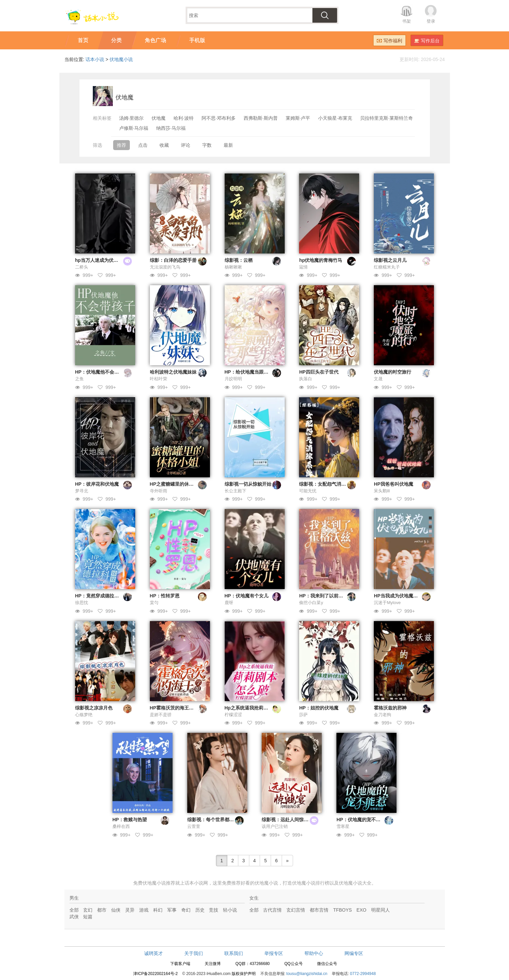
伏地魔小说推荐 (159, 883)
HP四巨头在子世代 (319, 372)
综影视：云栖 (239, 260)
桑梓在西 (121, 826)
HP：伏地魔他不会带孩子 (102, 372)
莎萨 (303, 715)
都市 (102, 910)
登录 (431, 21)
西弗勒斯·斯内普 (261, 118)
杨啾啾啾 (233, 267)
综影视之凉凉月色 (94, 708)
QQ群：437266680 (252, 964)
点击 (143, 145)
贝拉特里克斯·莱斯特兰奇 (387, 118)
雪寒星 (343, 826)
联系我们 (234, 953)
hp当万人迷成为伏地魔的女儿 (106, 260)
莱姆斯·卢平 (298, 118)
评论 (186, 145)
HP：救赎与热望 (130, 820)
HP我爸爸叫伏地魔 (393, 484)
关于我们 (194, 953)
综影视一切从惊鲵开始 (248, 484)
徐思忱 (82, 603)
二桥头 (82, 267)
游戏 (144, 910)
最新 (228, 145)
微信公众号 (327, 964)
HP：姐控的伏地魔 (319, 708)
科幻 (158, 910)
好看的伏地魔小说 (259, 883)
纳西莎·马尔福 (171, 128)
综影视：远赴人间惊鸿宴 (287, 820)
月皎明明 (233, 379)
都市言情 (319, 910)
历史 (200, 910)
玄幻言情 (296, 910)
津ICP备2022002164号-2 (155, 974)
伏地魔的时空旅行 (393, 372)
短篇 (88, 917)
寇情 (303, 267)
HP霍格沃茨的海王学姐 (174, 708)
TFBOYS (342, 910)
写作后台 (427, 41)
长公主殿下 (235, 491)
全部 (74, 910)
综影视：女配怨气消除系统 (327, 484)
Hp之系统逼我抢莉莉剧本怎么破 (258, 708)
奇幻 (186, 910)
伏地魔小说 (121, 59)
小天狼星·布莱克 (335, 118)
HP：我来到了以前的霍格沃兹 (330, 596)
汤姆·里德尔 (132, 118)
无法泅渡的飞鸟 (165, 267)
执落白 (306, 379)
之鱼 (79, 379)
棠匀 (154, 603)
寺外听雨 (159, 491)
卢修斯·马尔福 (134, 128)
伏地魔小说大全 (355, 883)
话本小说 (95, 59)
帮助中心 (314, 953)
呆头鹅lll (382, 491)
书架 (407, 21)
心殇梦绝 (84, 715)
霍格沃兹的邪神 (390, 708)
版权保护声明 (244, 974)
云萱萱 (194, 826)
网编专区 (354, 953)
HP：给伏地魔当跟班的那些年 (256, 372)
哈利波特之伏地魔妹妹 (173, 372)
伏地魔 (159, 118)
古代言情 (272, 910)
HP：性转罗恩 (165, 596)
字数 (207, 145)
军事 (172, 910)
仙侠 (116, 910)
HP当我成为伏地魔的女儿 (400, 596)
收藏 (164, 145)
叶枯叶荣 (159, 379)
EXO (361, 910)
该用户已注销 (275, 826)
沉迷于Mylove (387, 603)
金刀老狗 (383, 715)
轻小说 (230, 910)
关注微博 (213, 964)
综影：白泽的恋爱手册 (173, 260)
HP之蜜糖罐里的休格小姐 (176, 484)
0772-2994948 (363, 974)
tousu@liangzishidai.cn (307, 974)
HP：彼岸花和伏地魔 (97, 484)
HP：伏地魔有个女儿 (246, 596)
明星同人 (380, 910)
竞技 (214, 910)
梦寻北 (82, 491)
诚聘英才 (154, 953)
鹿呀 (229, 603)
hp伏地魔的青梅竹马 (321, 260)
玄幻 (88, 910)
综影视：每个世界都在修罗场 (218, 820)
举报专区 (274, 953)
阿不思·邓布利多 (219, 118)
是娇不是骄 (161, 715)
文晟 (378, 379)
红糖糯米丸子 (387, 267)
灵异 (130, 910)
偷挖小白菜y (311, 603)
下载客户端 (180, 964)
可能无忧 (308, 491)
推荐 (121, 145)
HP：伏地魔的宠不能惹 (361, 820)
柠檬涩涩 (233, 715)
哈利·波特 (184, 118)
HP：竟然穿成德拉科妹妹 (102, 596)
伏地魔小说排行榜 (311, 883)
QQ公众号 (294, 964)
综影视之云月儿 (390, 260)
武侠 (74, 917)
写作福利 (390, 41)
